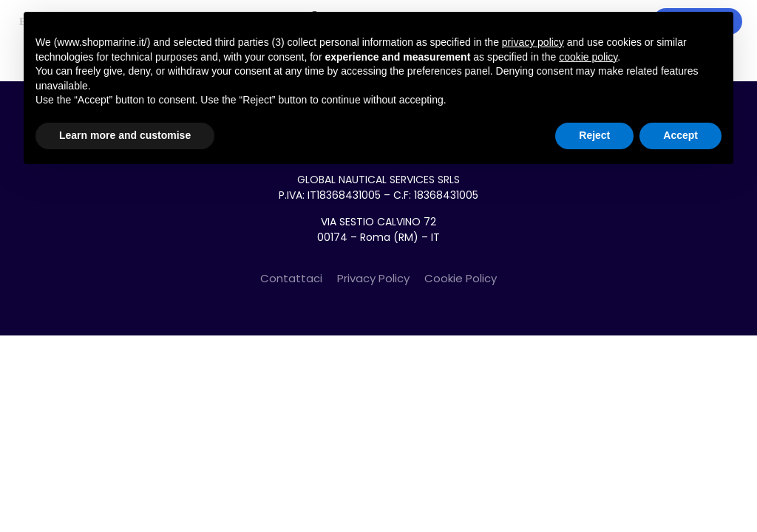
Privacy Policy (373, 278)
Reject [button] (594, 135)
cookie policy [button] (588, 57)
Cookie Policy (461, 278)
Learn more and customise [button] (125, 135)
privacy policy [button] (533, 42)
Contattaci (291, 278)
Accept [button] (680, 135)
